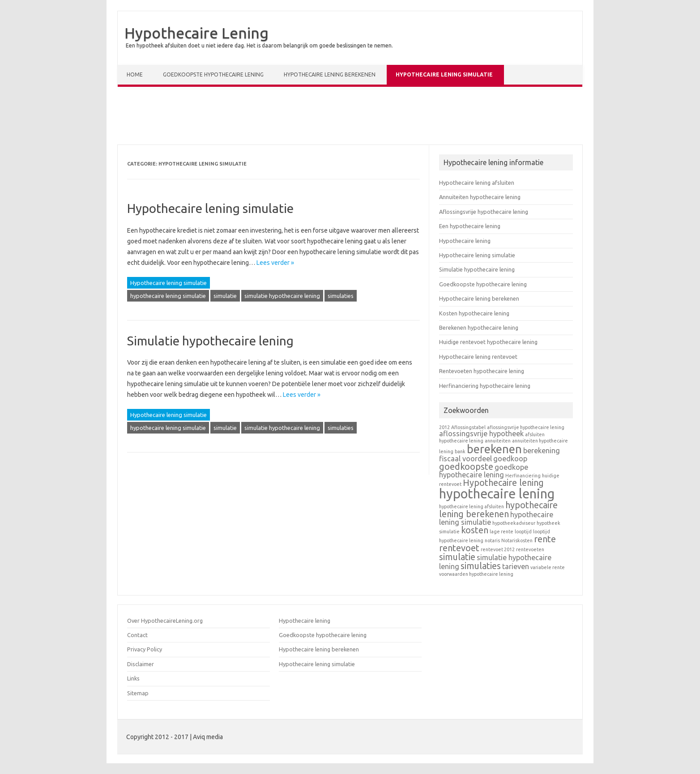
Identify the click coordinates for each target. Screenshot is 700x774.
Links (133, 678)
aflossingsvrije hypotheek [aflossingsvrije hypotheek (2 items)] (481, 434)
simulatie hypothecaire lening (282, 296)
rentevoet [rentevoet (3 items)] (459, 548)
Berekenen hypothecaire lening (479, 327)
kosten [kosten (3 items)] (475, 530)
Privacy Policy (145, 649)
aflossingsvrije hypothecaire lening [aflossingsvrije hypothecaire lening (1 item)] (526, 427)
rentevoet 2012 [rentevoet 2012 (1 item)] (498, 549)
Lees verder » (275, 263)
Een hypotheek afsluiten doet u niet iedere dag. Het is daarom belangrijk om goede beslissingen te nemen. (259, 45)
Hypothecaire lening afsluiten (477, 183)
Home (135, 74)
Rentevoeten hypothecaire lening (482, 371)
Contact (137, 635)
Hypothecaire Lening (196, 33)
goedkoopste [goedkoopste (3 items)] (466, 466)
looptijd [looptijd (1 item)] (523, 532)
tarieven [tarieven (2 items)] (516, 566)
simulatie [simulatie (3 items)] (457, 557)
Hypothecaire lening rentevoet (478, 357)
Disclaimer (141, 664)
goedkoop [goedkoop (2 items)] (510, 459)
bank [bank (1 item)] (460, 451)
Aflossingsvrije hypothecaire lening (484, 212)
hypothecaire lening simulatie (168, 296)
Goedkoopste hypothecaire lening (213, 74)
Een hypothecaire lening (470, 226)
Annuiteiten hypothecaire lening (480, 197)
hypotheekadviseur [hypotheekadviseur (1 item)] (514, 523)
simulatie (225, 296)
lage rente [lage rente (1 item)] (502, 532)
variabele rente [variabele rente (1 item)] (548, 567)
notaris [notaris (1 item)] (492, 540)
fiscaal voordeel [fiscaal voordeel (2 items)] (465, 459)
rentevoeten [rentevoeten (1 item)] (530, 549)
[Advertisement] (350, 118)
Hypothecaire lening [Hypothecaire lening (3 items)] (503, 483)
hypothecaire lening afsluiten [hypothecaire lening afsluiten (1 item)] (472, 506)
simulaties (341, 296)
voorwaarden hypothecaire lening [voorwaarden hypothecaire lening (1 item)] (476, 574)
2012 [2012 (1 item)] (444, 427)
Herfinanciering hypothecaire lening (485, 386)
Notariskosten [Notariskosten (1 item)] (517, 540)
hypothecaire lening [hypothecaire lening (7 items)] (497, 494)
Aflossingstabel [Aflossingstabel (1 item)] (468, 427)
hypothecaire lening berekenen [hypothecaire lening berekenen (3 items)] (498, 509)
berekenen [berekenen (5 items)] (494, 449)
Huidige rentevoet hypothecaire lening (488, 342)
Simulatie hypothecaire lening (210, 341)
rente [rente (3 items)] (545, 539)
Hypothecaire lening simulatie (444, 74)
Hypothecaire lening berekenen (330, 74)
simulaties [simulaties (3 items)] (481, 566)
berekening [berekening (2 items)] (542, 451)
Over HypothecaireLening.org (165, 621)
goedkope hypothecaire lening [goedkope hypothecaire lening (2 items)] (484, 471)
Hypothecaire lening (465, 241)
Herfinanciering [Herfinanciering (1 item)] (523, 476)
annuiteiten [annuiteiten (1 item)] (498, 441)
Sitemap (138, 693)
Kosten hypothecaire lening (474, 313)
